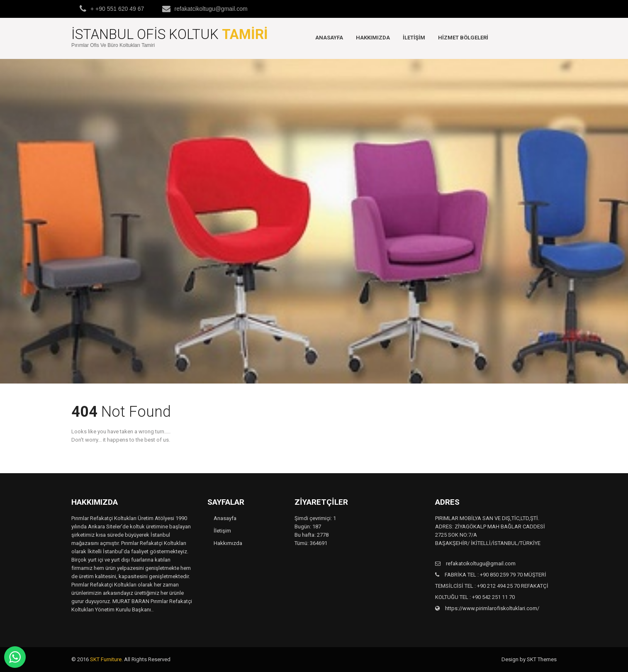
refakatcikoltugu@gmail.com (211, 9)
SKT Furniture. (106, 659)
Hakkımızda (373, 38)
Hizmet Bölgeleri (463, 38)
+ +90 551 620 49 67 (117, 9)
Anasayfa (329, 38)
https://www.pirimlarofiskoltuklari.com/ (492, 608)
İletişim (414, 38)
